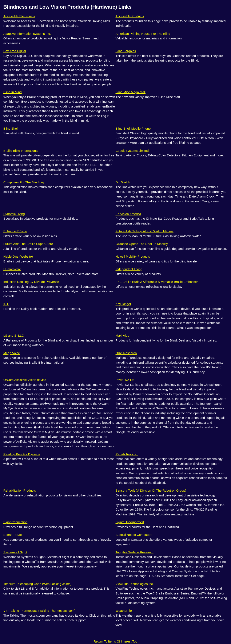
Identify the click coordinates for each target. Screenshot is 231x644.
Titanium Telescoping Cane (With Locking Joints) (37, 584)
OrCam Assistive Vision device (25, 380)
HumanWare (12, 269)
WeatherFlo (124, 611)
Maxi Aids (122, 335)
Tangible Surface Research (135, 552)
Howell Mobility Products (133, 256)
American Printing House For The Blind (143, 34)
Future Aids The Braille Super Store (28, 244)
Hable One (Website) (18, 256)
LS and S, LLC (14, 335)
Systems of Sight (15, 552)
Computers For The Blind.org (24, 182)
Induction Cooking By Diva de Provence (31, 282)
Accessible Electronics (19, 16)
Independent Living (129, 269)
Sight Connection (15, 522)
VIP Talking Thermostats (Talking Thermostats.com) (39, 611)
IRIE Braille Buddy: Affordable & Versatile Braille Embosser (157, 282)
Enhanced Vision (15, 231)
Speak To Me (13, 535)
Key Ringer (123, 304)
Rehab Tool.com (127, 454)
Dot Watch (123, 182)
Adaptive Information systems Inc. (27, 34)
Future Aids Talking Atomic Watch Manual (145, 231)
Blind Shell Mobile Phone (133, 128)
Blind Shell (11, 128)
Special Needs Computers (134, 535)
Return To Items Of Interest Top (116, 641)
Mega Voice (12, 353)
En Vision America (128, 214)
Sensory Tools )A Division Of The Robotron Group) (151, 490)
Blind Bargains (126, 51)
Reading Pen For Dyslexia (22, 454)
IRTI (6, 304)
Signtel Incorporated (130, 522)
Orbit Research (126, 353)
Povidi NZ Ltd (125, 380)
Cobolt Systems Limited (132, 151)
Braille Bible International (21, 151)
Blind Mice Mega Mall (131, 92)
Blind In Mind (13, 92)
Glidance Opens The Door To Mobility (142, 244)
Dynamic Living (14, 214)
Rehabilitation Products (20, 490)
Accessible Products (130, 16)
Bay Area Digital (15, 51)
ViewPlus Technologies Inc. (135, 584)
